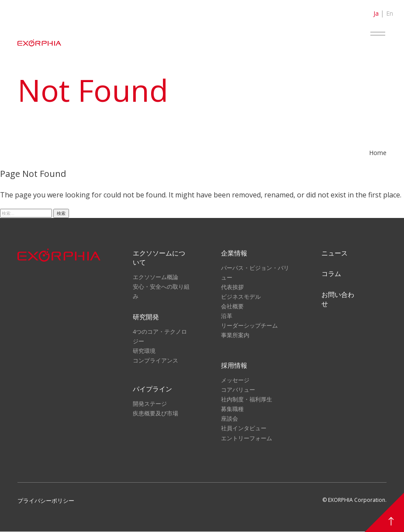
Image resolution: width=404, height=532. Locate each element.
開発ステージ (150, 404)
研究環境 (144, 351)
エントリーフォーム (247, 439)
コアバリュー (238, 390)
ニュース (335, 253)
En (390, 13)
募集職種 (232, 410)
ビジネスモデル (241, 297)
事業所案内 (235, 335)
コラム (331, 274)
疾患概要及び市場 (155, 415)
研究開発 (146, 317)
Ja (376, 13)
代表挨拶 (232, 287)
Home (378, 153)
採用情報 (234, 366)
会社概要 (232, 306)
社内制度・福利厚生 (247, 400)
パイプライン (152, 390)
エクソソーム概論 (155, 277)
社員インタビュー (244, 429)
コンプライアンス (155, 361)
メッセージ (235, 381)
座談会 (230, 419)
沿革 (227, 316)
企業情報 (234, 253)
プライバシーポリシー (46, 501)
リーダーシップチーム (249, 325)
